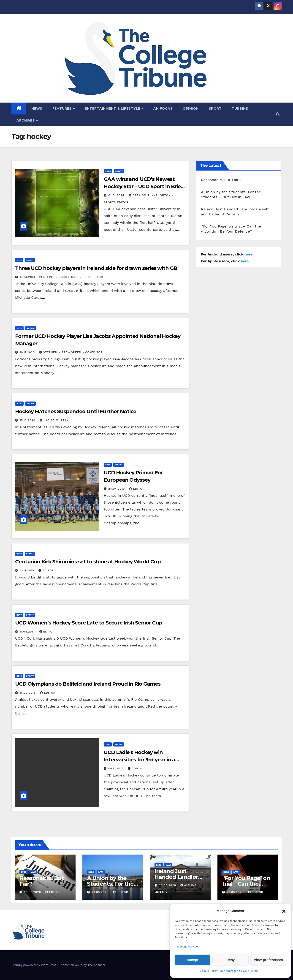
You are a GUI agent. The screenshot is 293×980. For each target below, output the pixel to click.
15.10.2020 (28, 420)
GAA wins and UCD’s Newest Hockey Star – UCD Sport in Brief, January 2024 (144, 186)
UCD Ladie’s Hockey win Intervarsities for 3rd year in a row (139, 760)
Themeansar (96, 965)
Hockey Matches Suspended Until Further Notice (76, 411)
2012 (108, 744)
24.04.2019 (117, 489)
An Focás (163, 109)
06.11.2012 (116, 768)
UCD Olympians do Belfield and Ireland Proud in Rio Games (88, 684)
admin (135, 768)
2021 (19, 260)
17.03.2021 (28, 277)
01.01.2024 (117, 195)
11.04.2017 (28, 632)
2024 (108, 171)
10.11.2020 (28, 352)
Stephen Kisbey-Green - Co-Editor (71, 277)
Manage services (188, 947)
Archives (26, 120)
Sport (215, 109)
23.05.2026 (33, 892)
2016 (19, 676)
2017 (19, 615)
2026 (24, 872)
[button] (284, 911)
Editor (137, 489)
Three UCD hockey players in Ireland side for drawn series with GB (96, 268)
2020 (19, 328)
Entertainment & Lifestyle (113, 109)
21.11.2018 (27, 570)
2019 (108, 465)
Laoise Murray (54, 420)
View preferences (268, 960)
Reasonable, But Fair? (221, 180)
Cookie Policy (209, 971)
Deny (231, 960)
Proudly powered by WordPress (34, 965)
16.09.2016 (28, 693)
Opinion (191, 109)
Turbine (240, 109)
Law (33, 872)
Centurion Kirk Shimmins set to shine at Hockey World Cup (88, 562)
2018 (19, 554)
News (37, 109)
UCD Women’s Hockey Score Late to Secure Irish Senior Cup (89, 623)
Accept (193, 960)
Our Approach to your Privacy (239, 971)
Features (63, 109)
